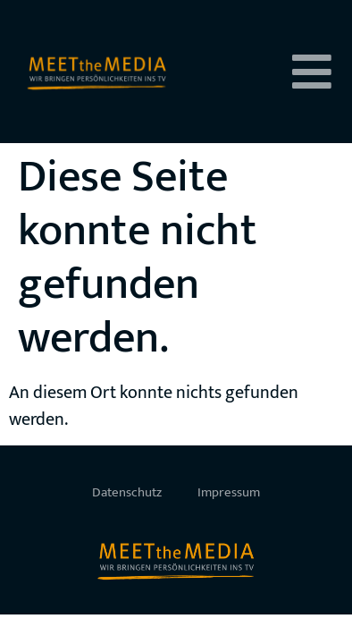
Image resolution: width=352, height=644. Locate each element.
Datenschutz (127, 492)
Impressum (229, 492)
